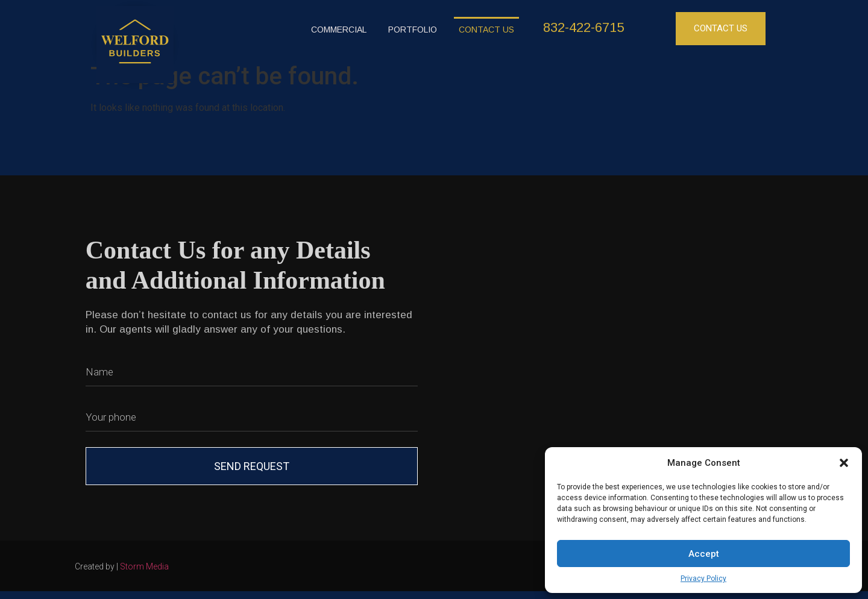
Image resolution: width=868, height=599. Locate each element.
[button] (844, 463)
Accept (704, 554)
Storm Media (144, 566)
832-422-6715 (583, 27)
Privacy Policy (703, 579)
